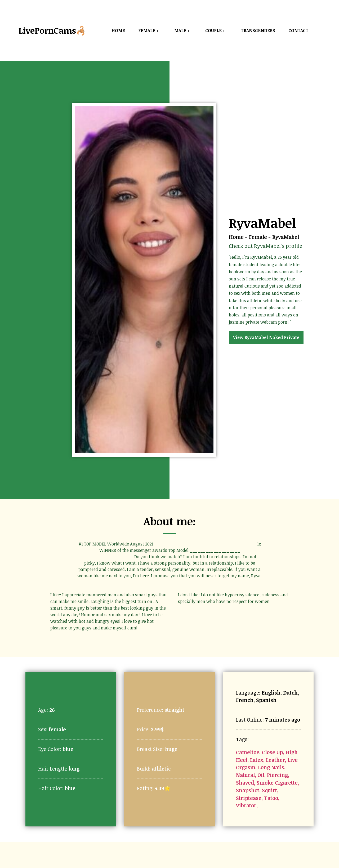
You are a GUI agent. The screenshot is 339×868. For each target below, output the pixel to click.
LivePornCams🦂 (53, 30)
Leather (275, 760)
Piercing (277, 775)
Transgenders (258, 30)
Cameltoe (248, 752)
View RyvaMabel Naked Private (266, 337)
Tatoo (271, 798)
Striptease (249, 798)
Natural (245, 775)
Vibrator (246, 805)
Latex (257, 760)
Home (118, 30)
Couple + (216, 30)
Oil (261, 775)
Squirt (269, 790)
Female (258, 237)
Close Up (272, 752)
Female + (150, 30)
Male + (183, 30)
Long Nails (271, 767)
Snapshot (248, 790)
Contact (298, 30)
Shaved (245, 783)
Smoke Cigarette (277, 783)
